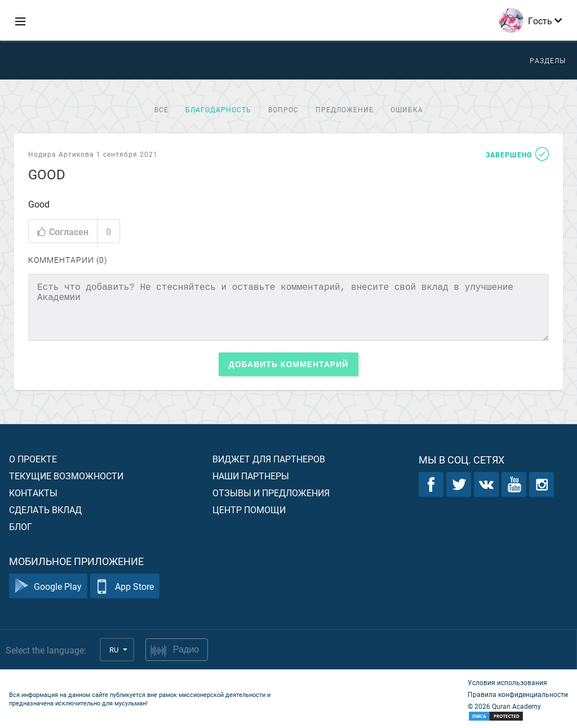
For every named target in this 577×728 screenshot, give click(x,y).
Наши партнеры (251, 476)
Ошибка (407, 109)
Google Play (48, 586)
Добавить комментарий (289, 364)
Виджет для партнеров (269, 459)
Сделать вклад (45, 509)
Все (161, 109)
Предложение (345, 109)
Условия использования (507, 682)
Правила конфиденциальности (518, 694)
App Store (125, 586)
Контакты (33, 493)
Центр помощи (249, 509)
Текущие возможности (66, 476)
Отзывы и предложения (271, 493)
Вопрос (283, 109)
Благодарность (218, 109)
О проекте (33, 459)
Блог (21, 526)
